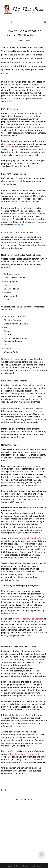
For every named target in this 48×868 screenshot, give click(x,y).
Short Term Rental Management (24, 754)
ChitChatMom (18, 866)
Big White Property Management (28, 619)
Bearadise (10, 147)
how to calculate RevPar (30, 538)
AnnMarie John (37, 866)
